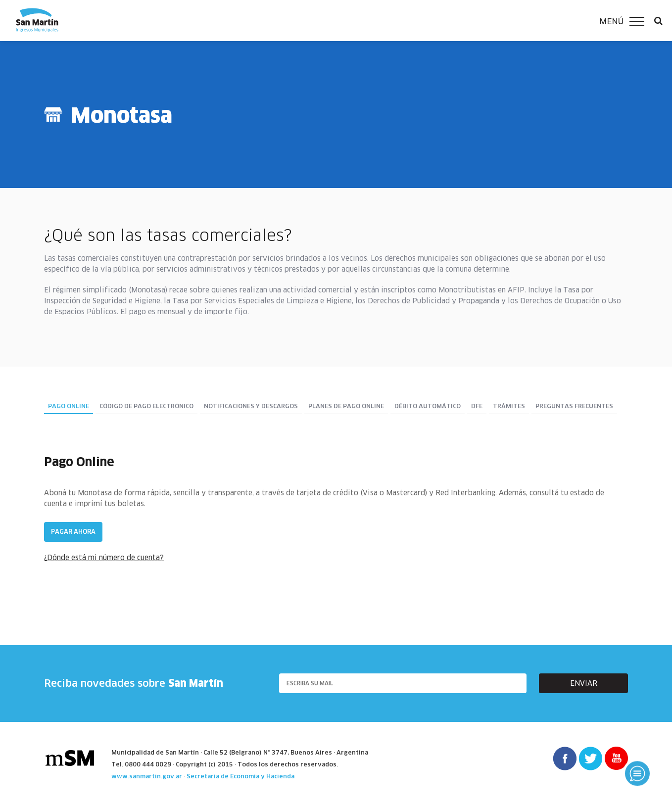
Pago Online (69, 406)
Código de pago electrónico (146, 406)
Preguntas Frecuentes (574, 406)
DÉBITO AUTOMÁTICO (428, 406)
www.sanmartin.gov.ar (147, 776)
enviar (584, 683)
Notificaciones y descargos (251, 406)
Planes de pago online (346, 406)
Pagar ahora (73, 532)
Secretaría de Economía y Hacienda (240, 776)
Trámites (509, 406)
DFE (477, 406)
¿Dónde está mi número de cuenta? (104, 558)
